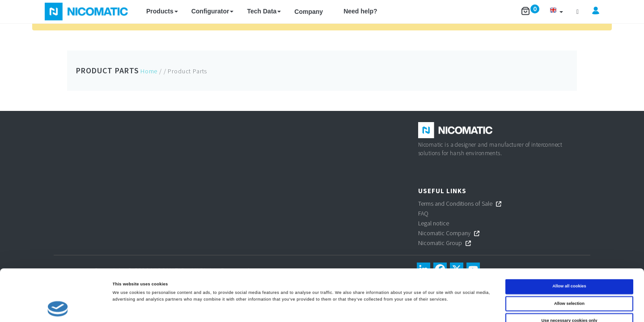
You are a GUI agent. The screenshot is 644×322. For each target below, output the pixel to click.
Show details (371, 307)
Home (149, 71)
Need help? (360, 11)
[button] (556, 11)
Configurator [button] (213, 11)
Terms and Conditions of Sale (455, 203)
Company (309, 12)
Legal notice (434, 223)
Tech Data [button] (264, 11)
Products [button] (162, 11)
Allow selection (569, 259)
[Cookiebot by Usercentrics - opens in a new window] (58, 307)
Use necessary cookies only (570, 276)
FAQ (423, 213)
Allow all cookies (569, 242)
